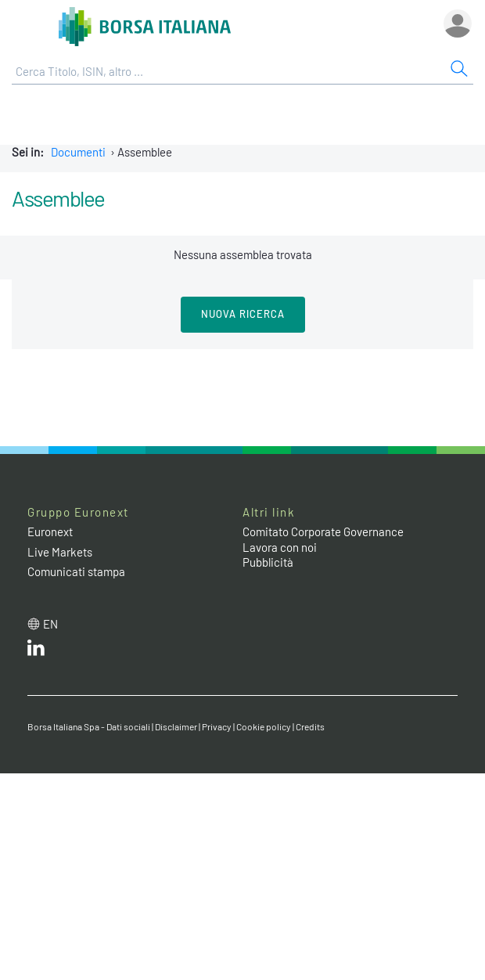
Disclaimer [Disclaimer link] (176, 726)
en (50, 624)
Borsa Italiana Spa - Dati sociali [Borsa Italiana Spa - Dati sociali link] (89, 726)
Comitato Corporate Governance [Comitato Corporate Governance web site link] (323, 531)
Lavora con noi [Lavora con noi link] (280, 547)
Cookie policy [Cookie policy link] (264, 726)
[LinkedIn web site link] (36, 651)
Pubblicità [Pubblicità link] (268, 562)
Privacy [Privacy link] (217, 726)
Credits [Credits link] (310, 726)
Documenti (78, 152)
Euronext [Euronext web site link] (50, 531)
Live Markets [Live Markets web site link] (60, 552)
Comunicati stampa (76, 571)
